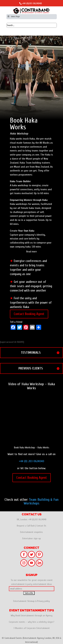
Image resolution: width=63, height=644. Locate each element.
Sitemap (31, 601)
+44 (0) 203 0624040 (32, 461)
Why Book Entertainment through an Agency (32, 616)
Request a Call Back (26, 526)
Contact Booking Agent (29, 314)
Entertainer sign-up (32, 538)
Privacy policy (43, 601)
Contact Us (41, 526)
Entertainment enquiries (32, 532)
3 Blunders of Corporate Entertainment (32, 628)
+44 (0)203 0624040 (32, 3)
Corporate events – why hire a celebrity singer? (32, 622)
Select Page (14, 16)
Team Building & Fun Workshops (41, 501)
